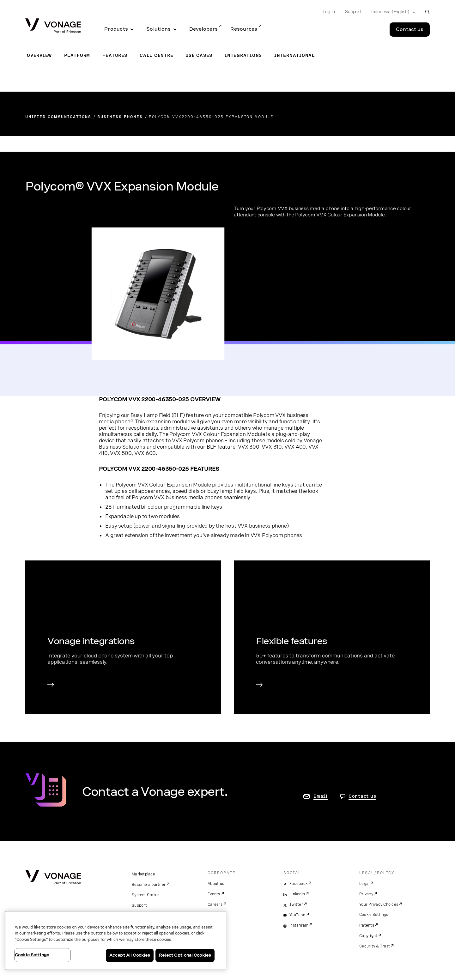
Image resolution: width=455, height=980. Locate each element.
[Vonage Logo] (53, 26)
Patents (367, 925)
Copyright (368, 936)
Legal (364, 884)
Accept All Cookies (130, 955)
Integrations (243, 55)
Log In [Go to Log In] (329, 12)
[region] (116, 941)
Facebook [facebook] (298, 884)
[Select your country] (391, 12)
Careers (215, 904)
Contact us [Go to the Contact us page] (410, 29)
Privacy (366, 894)
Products (116, 29)
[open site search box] (427, 12)
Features (115, 55)
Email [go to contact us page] (321, 796)
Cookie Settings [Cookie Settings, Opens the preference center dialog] (32, 955)
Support (139, 905)
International (295, 55)
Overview (39, 55)
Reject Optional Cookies (185, 955)
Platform (77, 55)
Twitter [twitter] (296, 904)
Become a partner (149, 885)
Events (214, 894)
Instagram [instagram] (299, 925)
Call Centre (156, 55)
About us (216, 884)
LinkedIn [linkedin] (297, 894)
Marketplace (143, 874)
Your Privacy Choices (379, 904)
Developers (204, 29)
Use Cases (199, 55)
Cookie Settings (374, 915)
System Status (146, 895)
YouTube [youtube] (297, 915)
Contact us (362, 796)
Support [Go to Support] (353, 12)
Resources (244, 29)
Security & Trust (375, 946)
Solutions (158, 29)
